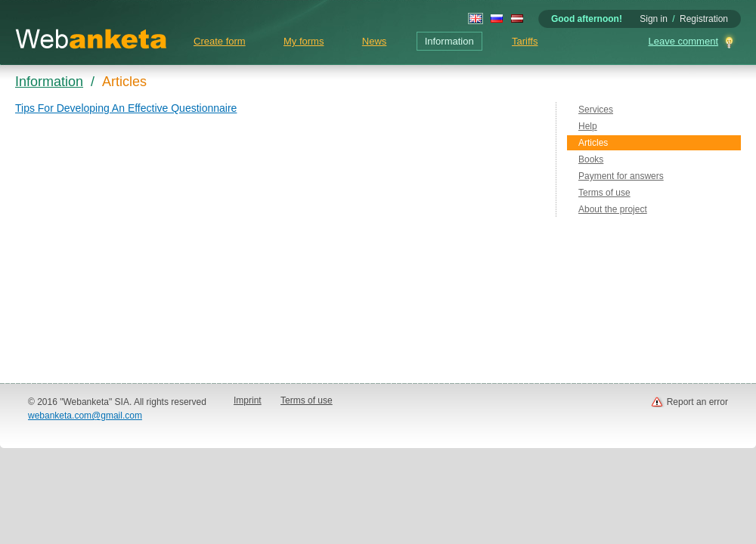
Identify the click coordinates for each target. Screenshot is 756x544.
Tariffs (525, 41)
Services (596, 110)
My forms (304, 41)
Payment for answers (621, 176)
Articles (593, 143)
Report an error (697, 402)
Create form (220, 41)
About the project (613, 209)
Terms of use (604, 193)
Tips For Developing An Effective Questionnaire (126, 108)
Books (591, 159)
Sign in (654, 19)
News (375, 41)
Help (588, 126)
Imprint (248, 400)
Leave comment (684, 41)
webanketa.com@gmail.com (85, 416)
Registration (704, 19)
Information (449, 41)
